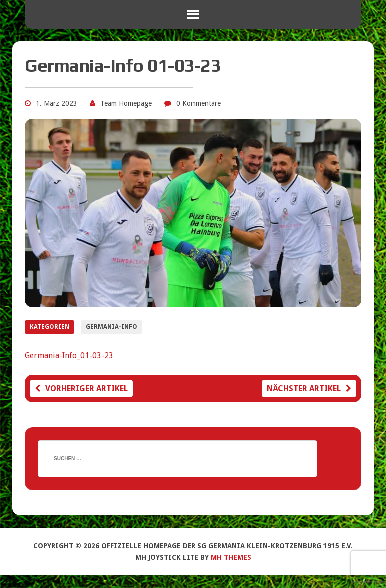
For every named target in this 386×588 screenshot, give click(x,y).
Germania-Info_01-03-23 (69, 356)
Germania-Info (111, 327)
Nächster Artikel (309, 388)
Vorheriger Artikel (81, 388)
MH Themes (231, 557)
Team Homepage (126, 103)
